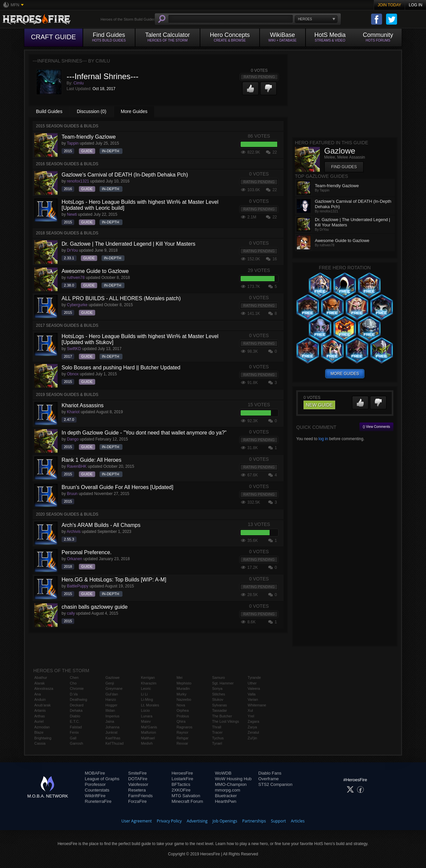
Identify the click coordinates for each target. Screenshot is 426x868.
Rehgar (182, 738)
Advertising (197, 821)
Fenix (74, 732)
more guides (345, 374)
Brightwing (43, 738)
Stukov (218, 699)
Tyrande (254, 678)
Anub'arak (42, 705)
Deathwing (79, 699)
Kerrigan (148, 678)
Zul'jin (252, 738)
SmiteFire (137, 773)
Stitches (218, 694)
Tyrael (217, 743)
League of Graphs (102, 779)
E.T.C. (75, 721)
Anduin (40, 699)
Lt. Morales (150, 705)
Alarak (39, 683)
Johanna (112, 727)
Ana (38, 694)
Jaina (110, 721)
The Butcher (222, 716)
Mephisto (184, 683)
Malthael (148, 738)
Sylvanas (219, 705)
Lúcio (145, 710)
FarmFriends (140, 796)
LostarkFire (182, 779)
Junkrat (111, 732)
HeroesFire (182, 773)
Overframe (268, 779)
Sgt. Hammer (223, 683)
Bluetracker (226, 796)
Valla (252, 694)
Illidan (110, 710)
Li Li (144, 694)
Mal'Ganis (149, 727)
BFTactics (181, 784)
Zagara (253, 721)
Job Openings (225, 821)
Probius (183, 716)
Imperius (112, 716)
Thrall (217, 727)
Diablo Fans (270, 773)
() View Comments (376, 427)
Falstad (76, 727)
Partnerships (254, 821)
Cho (73, 683)
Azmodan (42, 727)
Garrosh (77, 743)
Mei (179, 678)
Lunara (147, 716)
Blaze (39, 732)
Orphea (183, 710)
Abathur (41, 678)
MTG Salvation (186, 796)
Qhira (181, 721)
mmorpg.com (228, 790)
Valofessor (138, 784)
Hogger (111, 705)
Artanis (40, 710)
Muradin (183, 688)
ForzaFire (137, 801)
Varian (253, 699)
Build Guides (49, 111)
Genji (110, 683)
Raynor (182, 732)
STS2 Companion (275, 784)
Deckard (77, 705)
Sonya (217, 688)
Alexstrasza (44, 688)
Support (278, 821)
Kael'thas (113, 738)
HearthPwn (226, 801)
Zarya (252, 727)
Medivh (147, 743)
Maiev (146, 721)
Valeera (254, 688)
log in (323, 439)
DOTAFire (138, 779)
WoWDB (223, 773)
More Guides (134, 111)
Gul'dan (112, 694)
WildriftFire (95, 796)
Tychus (218, 738)
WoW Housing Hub (233, 779)
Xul (250, 710)
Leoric (146, 688)
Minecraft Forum (187, 801)
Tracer (217, 732)
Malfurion (149, 732)
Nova (181, 705)
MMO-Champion (231, 784)
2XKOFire (181, 790)
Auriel (39, 721)
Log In (416, 5)
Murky (181, 694)
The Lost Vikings (225, 721)
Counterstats (97, 790)
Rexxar (182, 743)
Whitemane (257, 705)
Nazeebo (184, 699)
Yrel (251, 716)
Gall (73, 738)
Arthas (40, 716)
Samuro (218, 678)
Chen (74, 678)
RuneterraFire (98, 801)
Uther (252, 683)
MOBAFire (95, 773)
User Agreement (137, 821)
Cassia (40, 743)
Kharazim (149, 683)
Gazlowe (113, 678)
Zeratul (253, 732)
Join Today (390, 5)
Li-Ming (147, 699)
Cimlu (79, 83)
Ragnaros (184, 727)
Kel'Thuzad (115, 743)
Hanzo (111, 699)
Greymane (114, 688)
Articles (298, 821)
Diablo (75, 716)
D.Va (74, 694)
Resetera (137, 790)
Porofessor (95, 784)
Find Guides (344, 167)
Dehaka (76, 710)
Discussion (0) (92, 111)
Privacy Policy (169, 821)
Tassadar (219, 710)
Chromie (77, 688)
